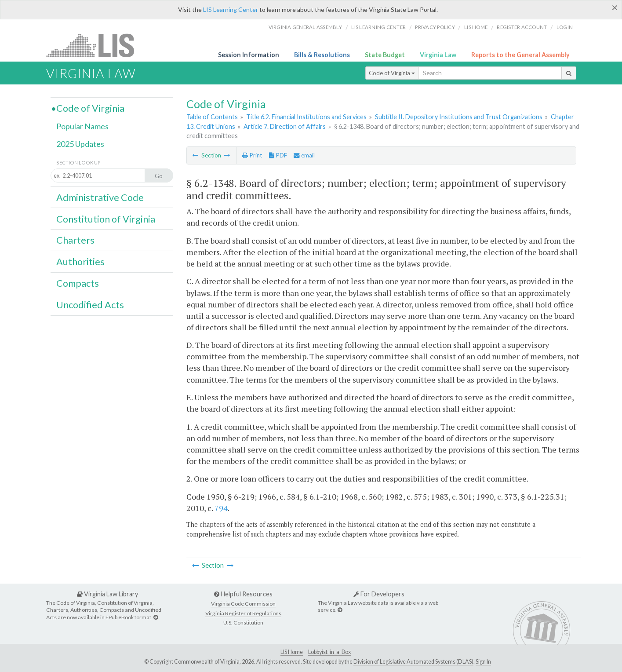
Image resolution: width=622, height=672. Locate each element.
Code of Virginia (392, 73)
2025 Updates (80, 144)
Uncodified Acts (90, 305)
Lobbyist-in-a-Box (329, 652)
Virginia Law (438, 55)
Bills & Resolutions (322, 55)
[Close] (615, 7)
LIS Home (292, 652)
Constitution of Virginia (106, 219)
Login (565, 27)
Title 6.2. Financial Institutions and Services (306, 117)
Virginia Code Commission (243, 604)
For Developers (379, 594)
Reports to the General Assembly (520, 55)
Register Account (522, 27)
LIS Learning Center (231, 9)
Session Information (249, 55)
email (304, 155)
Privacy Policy (435, 27)
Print (252, 155)
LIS (95, 45)
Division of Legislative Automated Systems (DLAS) (413, 662)
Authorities (80, 262)
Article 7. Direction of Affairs (285, 126)
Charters (75, 240)
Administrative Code (100, 197)
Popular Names (82, 126)
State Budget (385, 55)
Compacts (78, 283)
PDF (278, 155)
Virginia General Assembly (305, 27)
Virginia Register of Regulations (243, 613)
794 (221, 508)
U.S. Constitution (243, 623)
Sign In (483, 662)
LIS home (476, 27)
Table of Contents (212, 117)
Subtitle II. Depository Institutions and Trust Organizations (459, 117)
